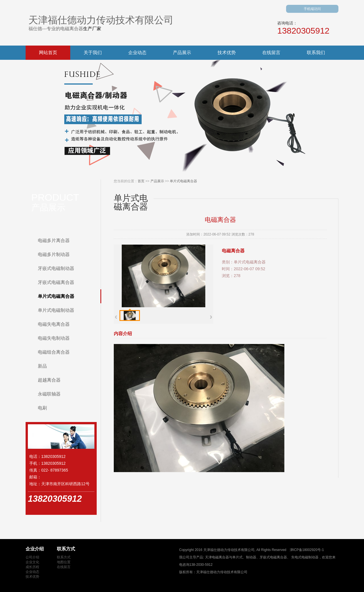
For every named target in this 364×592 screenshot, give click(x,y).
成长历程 (32, 567)
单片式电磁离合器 (56, 296)
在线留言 (271, 53)
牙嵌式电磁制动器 (56, 268)
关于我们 (93, 53)
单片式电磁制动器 (56, 310)
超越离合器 (49, 380)
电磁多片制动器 (54, 254)
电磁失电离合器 (54, 324)
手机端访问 (312, 9)
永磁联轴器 (49, 394)
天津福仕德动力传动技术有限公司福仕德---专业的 (101, 23)
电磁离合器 (72, 29)
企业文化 (32, 562)
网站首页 (48, 53)
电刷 (42, 408)
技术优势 (227, 53)
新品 (42, 366)
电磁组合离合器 (54, 352)
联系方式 (64, 557)
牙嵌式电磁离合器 (56, 282)
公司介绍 (32, 557)
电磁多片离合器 (54, 240)
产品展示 (182, 53)
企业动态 (137, 53)
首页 (141, 181)
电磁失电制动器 (54, 338)
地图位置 (64, 562)
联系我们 (316, 53)
